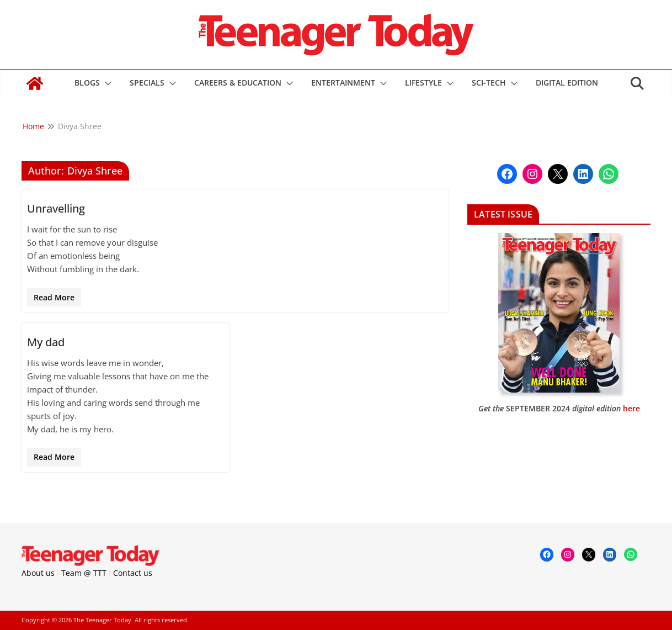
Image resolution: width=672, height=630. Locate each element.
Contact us (133, 573)
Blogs (87, 83)
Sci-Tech (489, 83)
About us (38, 573)
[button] (106, 83)
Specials (147, 83)
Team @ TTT (84, 573)
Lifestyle (423, 83)
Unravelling (56, 208)
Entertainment (343, 83)
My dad (46, 342)
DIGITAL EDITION (567, 83)
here (631, 408)
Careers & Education (238, 83)
